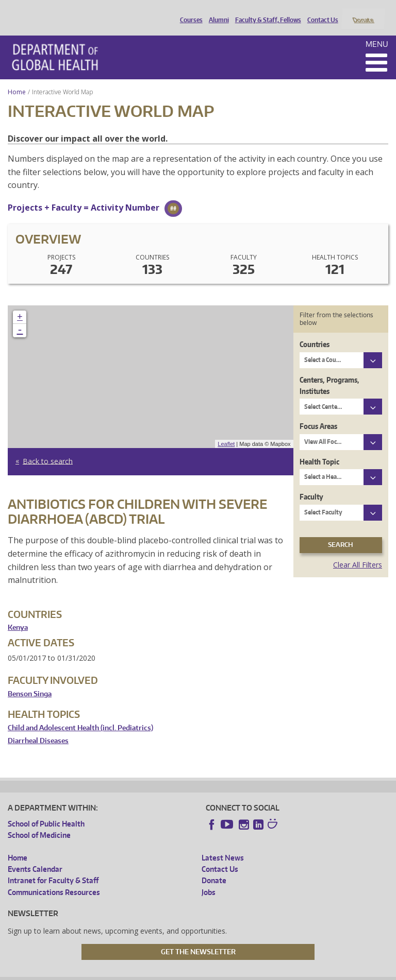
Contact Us (320, 12)
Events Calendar (35, 856)
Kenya (18, 614)
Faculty (311, 483)
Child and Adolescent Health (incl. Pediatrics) (80, 714)
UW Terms (186, 972)
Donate (363, 12)
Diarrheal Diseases (38, 727)
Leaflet (226, 430)
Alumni (216, 12)
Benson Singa (30, 680)
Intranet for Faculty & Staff (53, 867)
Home (17, 78)
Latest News (223, 844)
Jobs (209, 878)
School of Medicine (39, 822)
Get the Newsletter (198, 938)
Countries (315, 331)
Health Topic (319, 448)
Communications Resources (54, 878)
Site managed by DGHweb (247, 972)
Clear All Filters (358, 551)
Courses (189, 12)
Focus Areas (318, 413)
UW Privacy (144, 972)
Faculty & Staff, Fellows (266, 12)
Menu (377, 30)
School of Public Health (46, 810)
